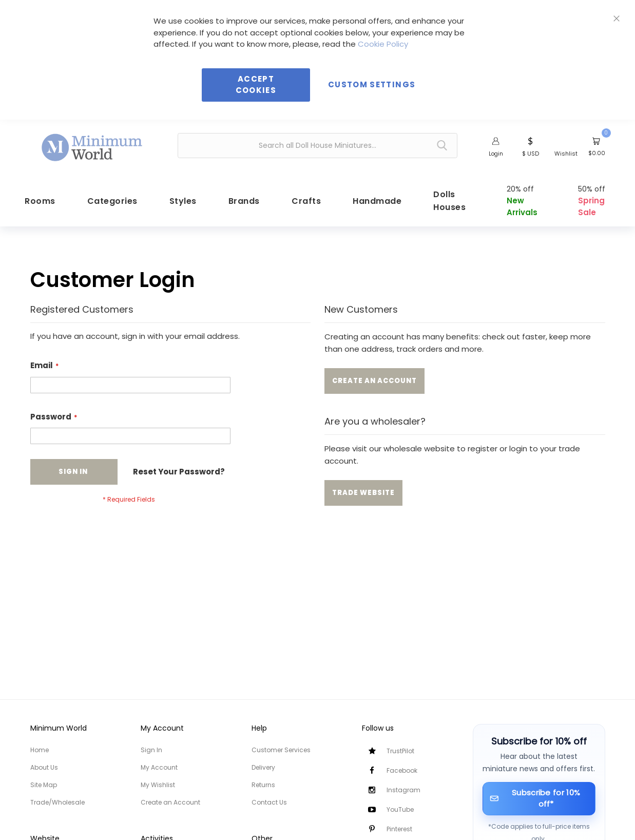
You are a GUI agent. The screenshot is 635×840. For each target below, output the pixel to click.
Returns (263, 785)
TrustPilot (400, 751)
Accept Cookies (256, 85)
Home (40, 750)
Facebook (402, 770)
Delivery (263, 767)
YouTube (400, 809)
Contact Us (269, 802)
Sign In (151, 750)
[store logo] (92, 144)
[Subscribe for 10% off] (539, 799)
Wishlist (566, 154)
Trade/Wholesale (57, 802)
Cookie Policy (383, 44)
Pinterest (399, 829)
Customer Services (281, 750)
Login (496, 154)
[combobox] (317, 146)
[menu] (317, 203)
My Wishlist (158, 785)
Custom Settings (372, 84)
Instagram (403, 790)
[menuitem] (35, 203)
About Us (44, 767)
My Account (159, 767)
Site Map (44, 785)
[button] (531, 146)
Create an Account (170, 802)
